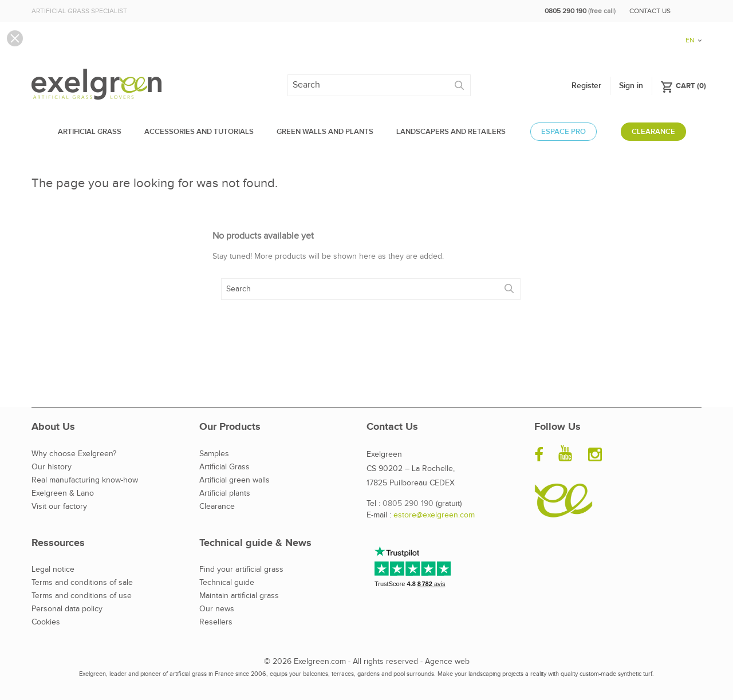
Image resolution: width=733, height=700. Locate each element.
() (683, 85)
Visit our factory (59, 507)
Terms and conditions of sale (82, 583)
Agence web (447, 662)
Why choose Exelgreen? (74, 454)
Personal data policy (67, 609)
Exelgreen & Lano (63, 493)
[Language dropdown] (689, 7)
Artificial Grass (224, 467)
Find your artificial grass (241, 570)
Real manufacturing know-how (85, 480)
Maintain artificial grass (239, 596)
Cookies (46, 622)
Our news (217, 609)
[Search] (379, 85)
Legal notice (53, 570)
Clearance (217, 507)
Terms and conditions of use (82, 596)
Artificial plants (225, 493)
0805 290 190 (408, 504)
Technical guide (227, 583)
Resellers (216, 622)
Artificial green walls (235, 480)
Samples (214, 454)
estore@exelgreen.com (434, 515)
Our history (52, 467)
